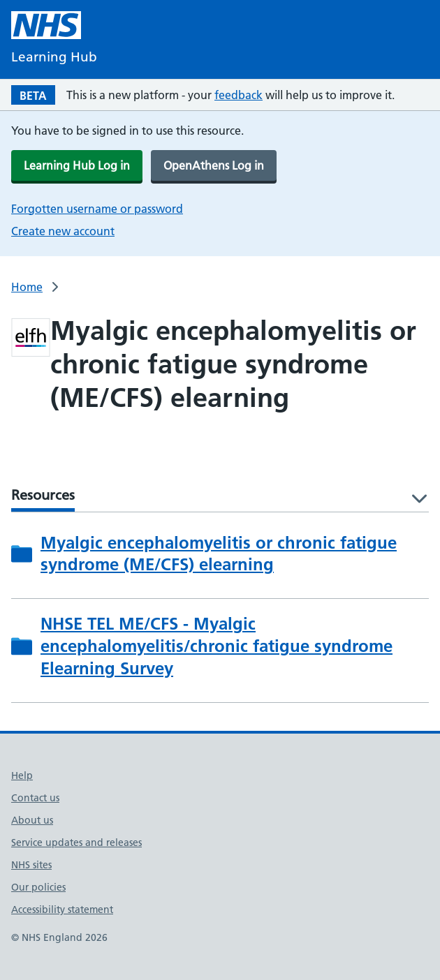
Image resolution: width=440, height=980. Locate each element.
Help (22, 775)
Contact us (35, 798)
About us (32, 820)
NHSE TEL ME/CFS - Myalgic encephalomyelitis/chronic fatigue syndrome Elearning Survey (217, 646)
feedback (239, 95)
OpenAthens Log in (214, 165)
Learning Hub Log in (77, 165)
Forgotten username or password (97, 209)
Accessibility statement (62, 910)
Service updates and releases (76, 842)
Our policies (38, 887)
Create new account (63, 231)
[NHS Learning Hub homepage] (54, 39)
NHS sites (31, 865)
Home (27, 287)
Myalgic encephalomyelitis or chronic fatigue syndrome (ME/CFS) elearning (219, 554)
